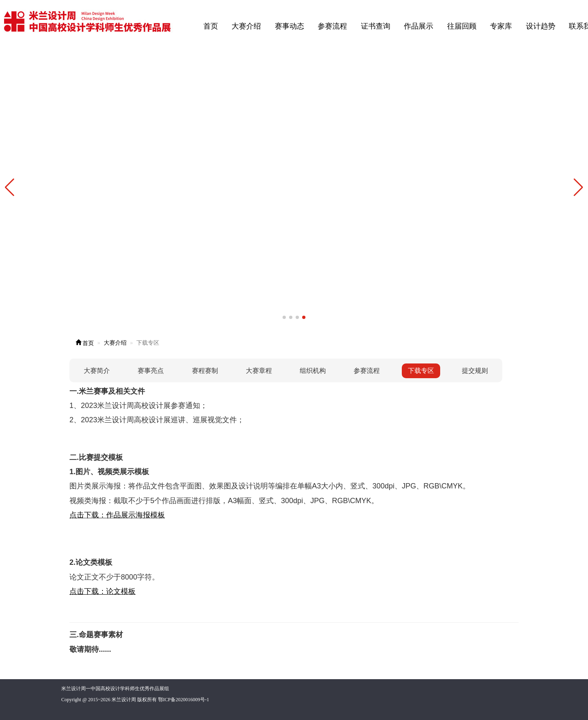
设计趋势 (541, 26)
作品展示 (419, 26)
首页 (211, 26)
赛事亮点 (151, 371)
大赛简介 (97, 371)
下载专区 (421, 371)
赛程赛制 (205, 371)
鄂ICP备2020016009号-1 (184, 700)
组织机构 (313, 371)
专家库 (501, 26)
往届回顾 (462, 26)
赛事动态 (290, 26)
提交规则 (475, 371)
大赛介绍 (246, 26)
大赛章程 (259, 371)
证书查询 (376, 26)
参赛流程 (332, 26)
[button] (578, 187)
